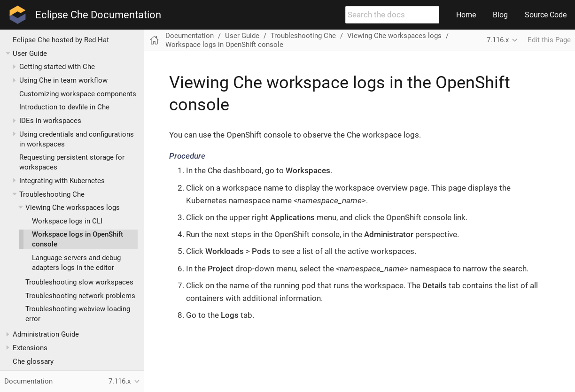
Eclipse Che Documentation (98, 15)
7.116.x (498, 40)
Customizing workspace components (78, 94)
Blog (500, 15)
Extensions (30, 348)
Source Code (546, 15)
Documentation (190, 36)
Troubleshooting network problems (80, 296)
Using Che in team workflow (63, 80)
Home (466, 15)
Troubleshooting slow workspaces (79, 282)
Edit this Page (549, 40)
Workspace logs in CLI (67, 221)
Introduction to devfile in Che (64, 107)
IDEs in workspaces (50, 121)
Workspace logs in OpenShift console (224, 45)
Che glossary (33, 361)
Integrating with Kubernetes (62, 181)
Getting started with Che (57, 67)
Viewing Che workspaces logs (73, 208)
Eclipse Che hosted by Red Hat (61, 40)
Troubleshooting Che (52, 194)
